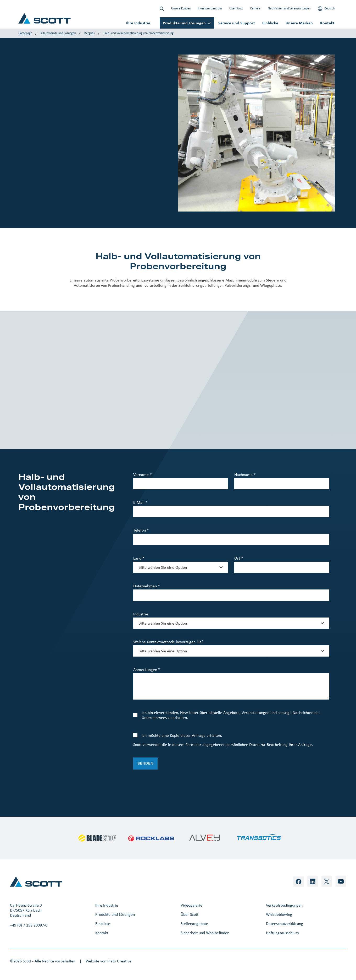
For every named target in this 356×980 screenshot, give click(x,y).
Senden (145, 763)
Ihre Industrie (138, 23)
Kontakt (327, 23)
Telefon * (141, 530)
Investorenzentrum (210, 8)
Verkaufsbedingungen (284, 905)
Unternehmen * (147, 586)
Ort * (239, 558)
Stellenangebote (194, 924)
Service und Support (237, 23)
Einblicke (270, 23)
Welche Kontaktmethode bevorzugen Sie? (168, 642)
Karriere (255, 8)
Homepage (25, 33)
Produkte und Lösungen (184, 23)
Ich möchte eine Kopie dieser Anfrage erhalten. (182, 735)
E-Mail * (140, 502)
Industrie (141, 614)
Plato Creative (119, 961)
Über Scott (236, 8)
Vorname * (143, 475)
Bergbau (90, 33)
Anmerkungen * (147, 670)
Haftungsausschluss (282, 933)
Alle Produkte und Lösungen (58, 33)
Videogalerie (191, 905)
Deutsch (326, 9)
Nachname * (245, 475)
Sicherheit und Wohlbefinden (205, 933)
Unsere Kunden (181, 8)
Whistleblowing (279, 914)
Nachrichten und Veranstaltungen (289, 8)
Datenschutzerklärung (285, 924)
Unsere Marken (299, 23)
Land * (139, 558)
